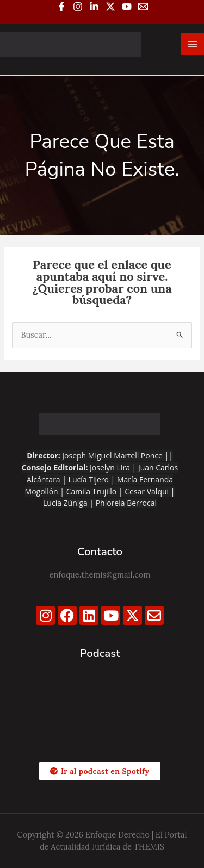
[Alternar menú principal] (193, 44)
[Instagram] (78, 7)
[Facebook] (61, 7)
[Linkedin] (94, 7)
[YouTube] (127, 7)
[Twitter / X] (110, 7)
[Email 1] (143, 7)
